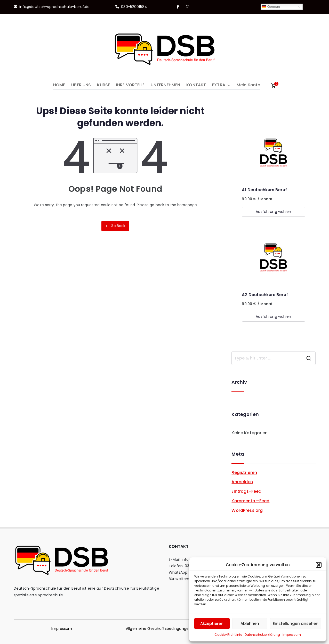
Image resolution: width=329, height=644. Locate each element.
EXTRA (221, 85)
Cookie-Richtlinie (228, 635)
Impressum (292, 635)
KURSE (103, 85)
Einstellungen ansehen (296, 624)
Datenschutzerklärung (262, 635)
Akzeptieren (212, 624)
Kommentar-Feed (250, 501)
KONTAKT (196, 85)
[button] (319, 565)
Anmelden (242, 482)
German (271, 7)
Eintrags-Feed (246, 491)
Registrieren (244, 472)
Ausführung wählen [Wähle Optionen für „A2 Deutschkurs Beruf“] (273, 316)
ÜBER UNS (81, 85)
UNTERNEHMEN (165, 85)
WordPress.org (247, 510)
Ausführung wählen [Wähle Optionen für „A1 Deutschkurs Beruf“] (273, 212)
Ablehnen (250, 624)
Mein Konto (248, 85)
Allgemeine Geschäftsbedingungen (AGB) (164, 629)
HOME (59, 85)
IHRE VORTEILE (130, 85)
